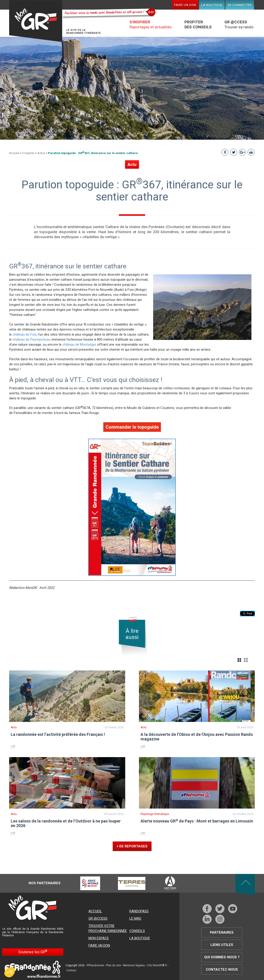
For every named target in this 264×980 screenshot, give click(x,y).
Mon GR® (36, 21)
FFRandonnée (95, 965)
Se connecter (240, 5)
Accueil (14, 153)
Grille (239, 660)
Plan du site (113, 965)
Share (14, 746)
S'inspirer (28, 153)
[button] (10, 972)
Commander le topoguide (132, 427)
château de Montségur (79, 344)
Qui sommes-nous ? (222, 957)
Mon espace (99, 938)
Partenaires (222, 932)
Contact (71, 970)
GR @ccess (98, 919)
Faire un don (185, 5)
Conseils (137, 931)
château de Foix (24, 334)
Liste (246, 660)
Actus (41, 153)
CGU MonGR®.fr (157, 965)
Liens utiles (222, 945)
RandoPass (139, 911)
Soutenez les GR (33, 952)
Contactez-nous (222, 969)
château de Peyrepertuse (31, 339)
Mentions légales (134, 965)
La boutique (212, 5)
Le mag (135, 919)
